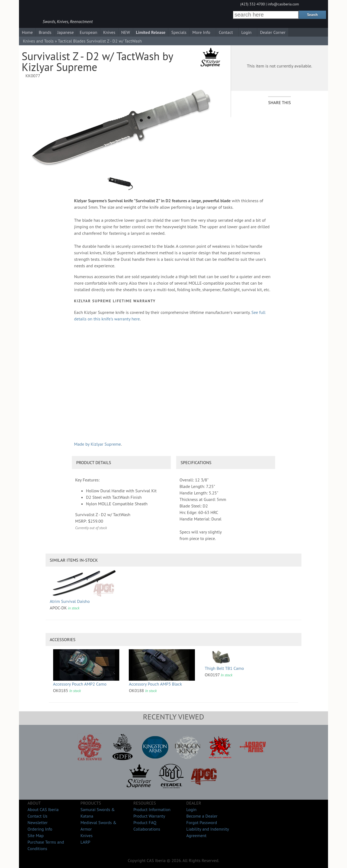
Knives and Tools (38, 41)
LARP (85, 842)
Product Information (152, 809)
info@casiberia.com (283, 4)
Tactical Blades (72, 41)
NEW (126, 32)
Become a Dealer (202, 816)
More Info (201, 32)
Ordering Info (40, 829)
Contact (226, 32)
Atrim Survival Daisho (70, 601)
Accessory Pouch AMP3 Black (155, 684)
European (89, 32)
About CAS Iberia (43, 809)
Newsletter (37, 822)
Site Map (36, 835)
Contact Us (37, 816)
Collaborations (147, 829)
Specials (179, 32)
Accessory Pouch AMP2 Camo (80, 684)
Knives (109, 32)
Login (246, 32)
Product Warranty (149, 816)
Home (27, 32)
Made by (97, 444)
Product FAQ (145, 822)
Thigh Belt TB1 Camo (224, 668)
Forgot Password (202, 822)
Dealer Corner (273, 32)
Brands (45, 32)
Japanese (65, 32)
